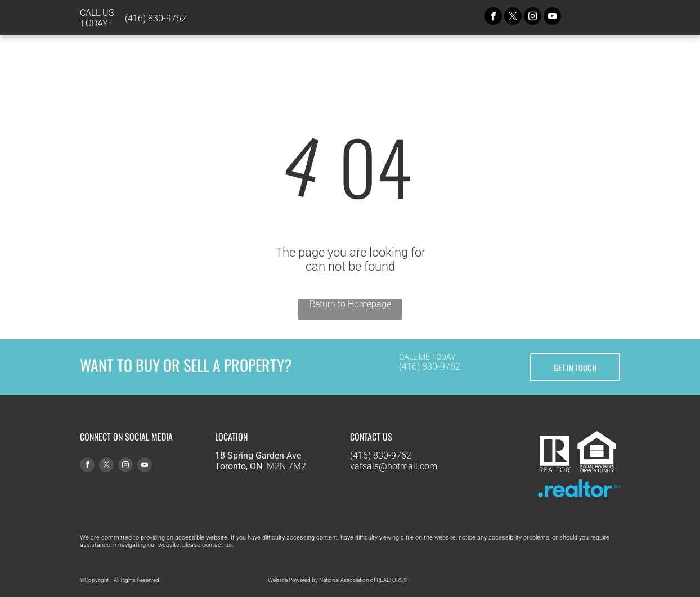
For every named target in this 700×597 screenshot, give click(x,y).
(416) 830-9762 (430, 367)
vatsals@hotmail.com (394, 466)
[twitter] (513, 17)
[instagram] (533, 17)
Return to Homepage (350, 304)
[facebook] (493, 17)
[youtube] (552, 17)
